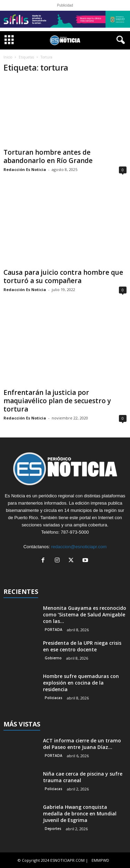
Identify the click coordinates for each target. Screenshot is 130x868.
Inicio (8, 57)
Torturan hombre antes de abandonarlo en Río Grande (48, 156)
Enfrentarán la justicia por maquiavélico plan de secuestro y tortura (57, 401)
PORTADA (54, 630)
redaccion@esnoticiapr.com (79, 547)
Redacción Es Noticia (25, 169)
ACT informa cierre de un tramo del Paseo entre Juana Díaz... (82, 744)
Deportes (53, 829)
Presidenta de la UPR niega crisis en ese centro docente (82, 646)
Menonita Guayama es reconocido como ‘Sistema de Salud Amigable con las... (85, 614)
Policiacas (54, 698)
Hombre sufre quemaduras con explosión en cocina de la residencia (81, 683)
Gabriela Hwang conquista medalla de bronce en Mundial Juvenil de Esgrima (80, 813)
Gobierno (53, 658)
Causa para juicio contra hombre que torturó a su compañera (63, 277)
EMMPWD (100, 860)
